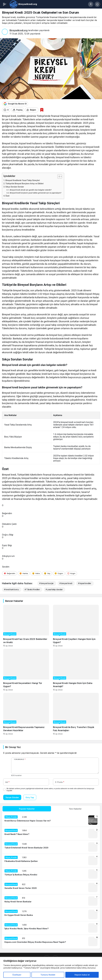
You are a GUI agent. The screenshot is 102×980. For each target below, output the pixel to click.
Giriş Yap (30, 797)
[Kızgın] (71, 573)
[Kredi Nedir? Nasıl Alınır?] (51, 834)
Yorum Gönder (12, 797)
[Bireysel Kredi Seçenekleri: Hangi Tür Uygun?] (26, 670)
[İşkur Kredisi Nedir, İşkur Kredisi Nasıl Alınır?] (51, 928)
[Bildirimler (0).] (97, 4)
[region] (51, 968)
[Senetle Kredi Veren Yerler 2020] (51, 887)
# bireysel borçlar (46, 583)
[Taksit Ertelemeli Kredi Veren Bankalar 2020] (51, 847)
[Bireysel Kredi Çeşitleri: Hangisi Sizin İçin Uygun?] (76, 626)
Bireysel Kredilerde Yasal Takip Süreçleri (23, 180)
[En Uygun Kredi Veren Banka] (51, 914)
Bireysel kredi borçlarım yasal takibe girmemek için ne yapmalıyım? (36, 193)
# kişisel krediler (85, 583)
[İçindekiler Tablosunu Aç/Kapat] (58, 176)
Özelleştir (17, 975)
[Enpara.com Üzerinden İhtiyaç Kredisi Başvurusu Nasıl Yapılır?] (51, 941)
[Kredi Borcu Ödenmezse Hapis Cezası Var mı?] (51, 820)
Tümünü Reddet (48, 975)
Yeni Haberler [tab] (75, 809)
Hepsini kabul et (82, 975)
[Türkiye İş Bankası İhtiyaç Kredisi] (51, 874)
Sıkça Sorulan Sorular (15, 187)
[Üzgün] (59, 573)
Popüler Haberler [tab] (27, 809)
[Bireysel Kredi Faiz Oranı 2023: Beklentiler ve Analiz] (26, 626)
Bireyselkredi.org (19, 30)
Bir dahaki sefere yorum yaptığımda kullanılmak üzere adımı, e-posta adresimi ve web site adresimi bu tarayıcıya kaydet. (50, 790)
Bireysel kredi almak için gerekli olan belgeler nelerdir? (31, 190)
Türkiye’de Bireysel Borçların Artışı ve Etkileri (25, 184)
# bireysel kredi (66, 583)
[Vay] (47, 573)
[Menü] (5, 4)
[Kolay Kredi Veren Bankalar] (51, 901)
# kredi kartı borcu (11, 589)
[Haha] (36, 573)
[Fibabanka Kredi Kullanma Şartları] (51, 861)
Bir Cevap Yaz (13, 747)
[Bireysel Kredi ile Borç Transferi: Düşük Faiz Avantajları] (76, 714)
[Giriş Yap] (91, 4)
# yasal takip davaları (54, 589)
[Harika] (24, 573)
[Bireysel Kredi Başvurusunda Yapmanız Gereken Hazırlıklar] (26, 714)
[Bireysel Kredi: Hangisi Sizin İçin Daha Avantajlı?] (76, 670)
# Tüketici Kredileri (32, 589)
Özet (7, 196)
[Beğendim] (9, 573)
